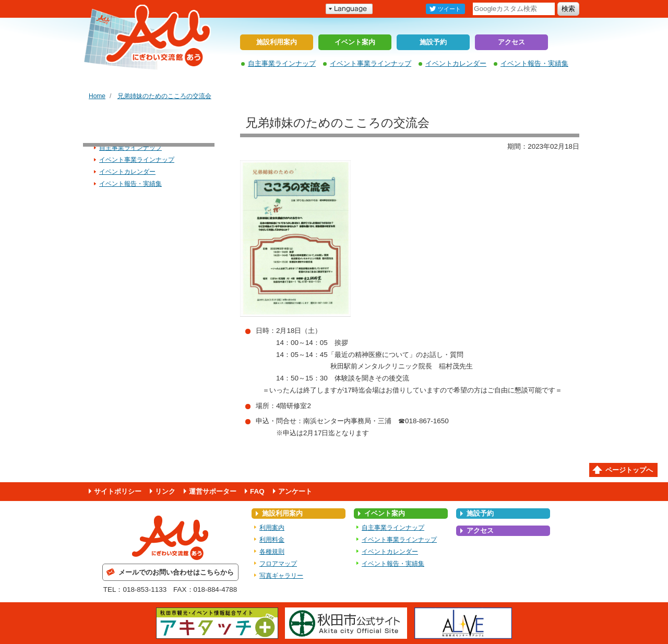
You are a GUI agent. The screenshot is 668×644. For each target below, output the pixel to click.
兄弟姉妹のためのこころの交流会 (164, 96)
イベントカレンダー (456, 63)
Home (97, 96)
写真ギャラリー (281, 576)
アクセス (511, 42)
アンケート (295, 491)
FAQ (257, 491)
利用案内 (272, 528)
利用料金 (272, 540)
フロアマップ (278, 564)
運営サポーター (213, 491)
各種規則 (272, 552)
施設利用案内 (277, 42)
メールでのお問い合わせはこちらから (176, 572)
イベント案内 (355, 42)
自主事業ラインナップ (282, 63)
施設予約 (433, 42)
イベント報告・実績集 (534, 63)
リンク (165, 491)
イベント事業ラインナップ (371, 63)
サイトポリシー (118, 491)
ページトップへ (629, 470)
